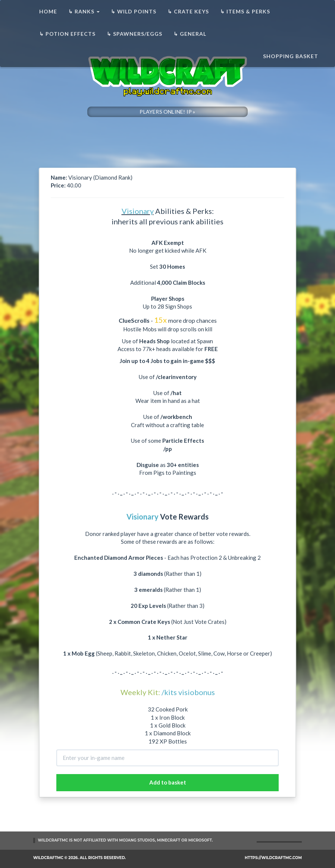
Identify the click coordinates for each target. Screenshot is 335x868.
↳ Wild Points (134, 11)
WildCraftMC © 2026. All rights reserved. (79, 858)
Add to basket (168, 782)
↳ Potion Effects (67, 34)
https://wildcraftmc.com (273, 858)
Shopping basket (291, 56)
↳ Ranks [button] (84, 11)
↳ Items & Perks (245, 11)
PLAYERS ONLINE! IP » (167, 112)
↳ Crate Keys (188, 11)
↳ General (190, 34)
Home (48, 11)
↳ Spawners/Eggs (134, 34)
